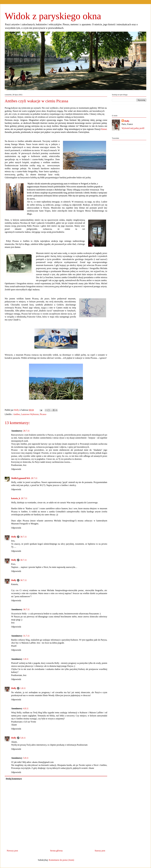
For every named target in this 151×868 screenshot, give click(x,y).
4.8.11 (26, 708)
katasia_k (16, 498)
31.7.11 (26, 636)
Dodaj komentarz (14, 779)
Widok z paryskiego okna (53, 16)
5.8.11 (23, 738)
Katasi (104, 129)
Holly (14, 537)
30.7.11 (23, 537)
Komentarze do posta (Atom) (61, 860)
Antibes (17, 414)
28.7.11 (26, 431)
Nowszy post (12, 851)
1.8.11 (26, 659)
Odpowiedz (16, 469)
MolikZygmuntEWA (21, 478)
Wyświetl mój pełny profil (133, 128)
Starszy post (100, 851)
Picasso (43, 414)
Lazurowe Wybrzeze (30, 414)
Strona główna (56, 851)
